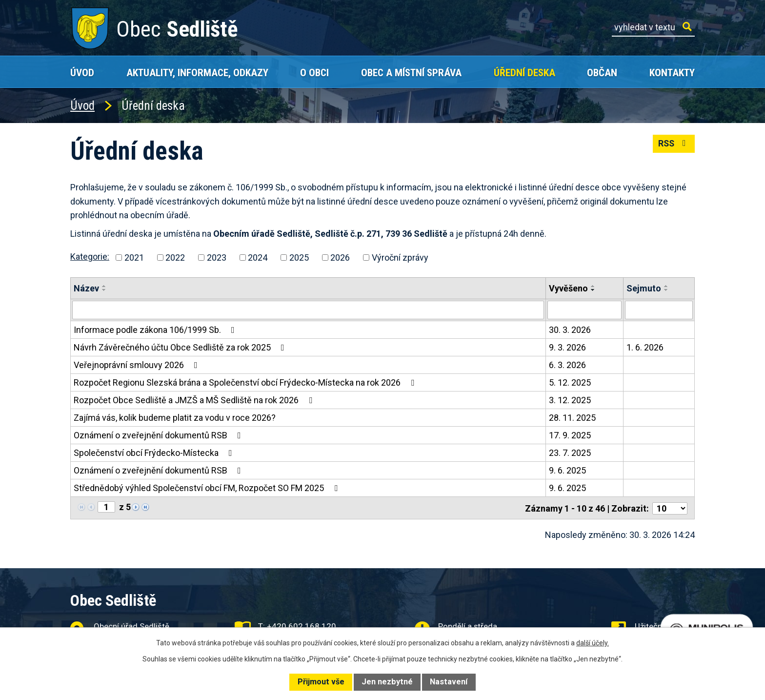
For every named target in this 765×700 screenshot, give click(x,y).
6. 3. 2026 (567, 365)
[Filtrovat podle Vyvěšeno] (584, 310)
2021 (134, 257)
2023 (217, 257)
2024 (258, 257)
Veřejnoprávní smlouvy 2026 (138, 365)
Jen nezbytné (387, 682)
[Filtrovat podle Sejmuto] (659, 310)
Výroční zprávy (400, 257)
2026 (340, 257)
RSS (674, 144)
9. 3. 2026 (567, 347)
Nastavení (449, 682)
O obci (314, 72)
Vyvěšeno (568, 288)
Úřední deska (524, 72)
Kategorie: (90, 257)
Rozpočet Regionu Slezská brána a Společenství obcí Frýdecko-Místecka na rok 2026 (246, 382)
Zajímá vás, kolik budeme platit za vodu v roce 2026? (175, 418)
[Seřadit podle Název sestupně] (104, 290)
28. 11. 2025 (572, 418)
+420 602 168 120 (302, 625)
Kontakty (672, 72)
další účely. (593, 643)
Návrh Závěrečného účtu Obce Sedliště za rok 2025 (181, 347)
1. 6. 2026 (645, 347)
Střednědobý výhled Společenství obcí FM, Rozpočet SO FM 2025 (208, 488)
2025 (299, 257)
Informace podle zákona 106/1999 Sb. (156, 330)
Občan (602, 72)
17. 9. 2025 (570, 435)
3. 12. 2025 (570, 400)
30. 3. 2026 (570, 330)
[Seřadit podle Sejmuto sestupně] (666, 290)
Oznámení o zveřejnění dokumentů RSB (159, 435)
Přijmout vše (321, 682)
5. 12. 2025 (570, 382)
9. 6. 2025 (567, 470)
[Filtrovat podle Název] (308, 310)
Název (86, 288)
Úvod (82, 72)
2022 (175, 257)
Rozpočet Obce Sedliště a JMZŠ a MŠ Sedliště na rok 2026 (195, 400)
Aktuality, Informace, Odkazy (197, 72)
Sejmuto (644, 288)
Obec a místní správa (411, 72)
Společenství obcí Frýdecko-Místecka (155, 453)
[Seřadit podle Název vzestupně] (104, 286)
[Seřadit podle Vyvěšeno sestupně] (593, 290)
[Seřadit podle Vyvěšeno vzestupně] (593, 286)
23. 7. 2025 (570, 453)
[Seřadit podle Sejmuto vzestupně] (666, 286)
